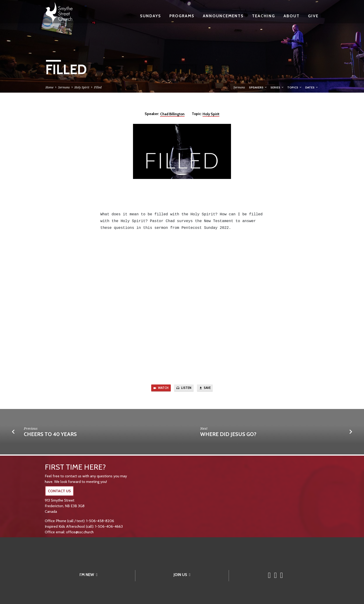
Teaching (264, 16)
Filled (98, 87)
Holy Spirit (82, 87)
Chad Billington (172, 114)
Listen (184, 389)
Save (207, 389)
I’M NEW (88, 575)
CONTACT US (59, 491)
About (292, 16)
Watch (159, 389)
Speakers (258, 87)
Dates (312, 87)
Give (313, 16)
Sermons (64, 87)
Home (49, 87)
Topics (295, 87)
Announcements (223, 16)
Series (277, 87)
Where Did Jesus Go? (228, 435)
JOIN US (182, 575)
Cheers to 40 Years (50, 435)
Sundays (150, 16)
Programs (182, 16)
